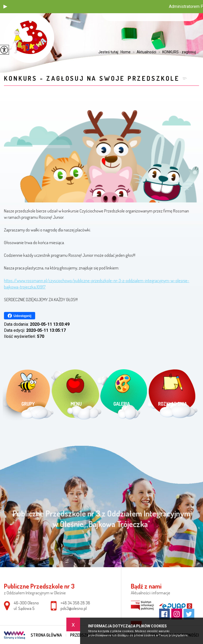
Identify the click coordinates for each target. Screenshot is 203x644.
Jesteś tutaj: (109, 52)
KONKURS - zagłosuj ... (178, 52)
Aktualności (143, 52)
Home (126, 52)
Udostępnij (19, 316)
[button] (5, 7)
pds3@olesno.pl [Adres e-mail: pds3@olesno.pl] (74, 608)
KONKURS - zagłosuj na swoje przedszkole (92, 78)
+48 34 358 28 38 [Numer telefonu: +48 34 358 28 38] (75, 603)
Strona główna (46, 635)
